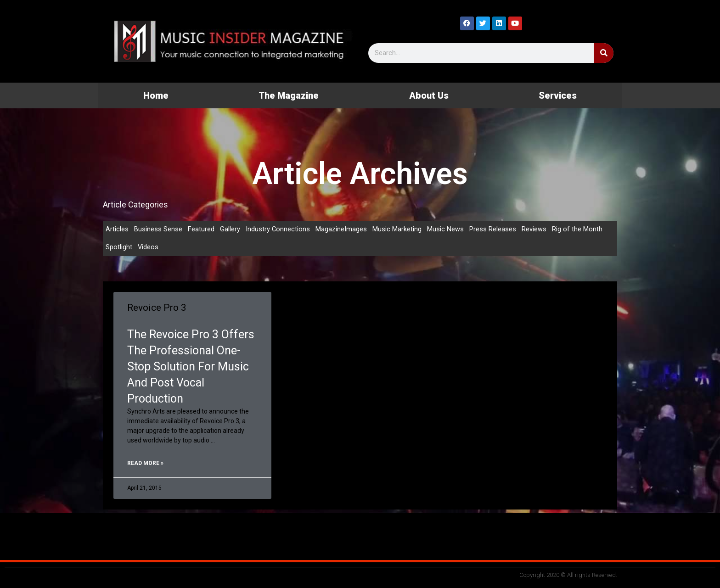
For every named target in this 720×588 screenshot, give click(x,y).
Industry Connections (278, 230)
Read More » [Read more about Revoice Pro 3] (145, 464)
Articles (117, 230)
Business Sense (158, 230)
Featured (201, 230)
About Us (429, 95)
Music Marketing (397, 230)
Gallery (230, 230)
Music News (446, 230)
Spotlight (119, 248)
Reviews (534, 230)
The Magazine (289, 95)
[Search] (604, 53)
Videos (148, 248)
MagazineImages (342, 230)
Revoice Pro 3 (157, 308)
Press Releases (493, 230)
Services (558, 95)
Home (156, 95)
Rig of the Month (578, 230)
